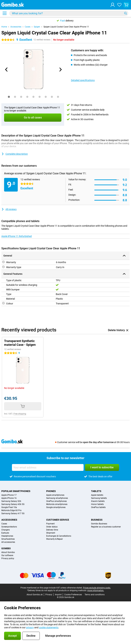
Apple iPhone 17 (9, 495)
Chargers (6, 530)
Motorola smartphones (57, 504)
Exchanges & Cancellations (59, 536)
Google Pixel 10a (9, 507)
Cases (28, 27)
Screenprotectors (9, 527)
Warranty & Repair (54, 539)
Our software (7, 555)
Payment (50, 524)
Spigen (37, 27)
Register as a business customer (106, 527)
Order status (52, 527)
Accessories (16, 27)
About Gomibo (8, 552)
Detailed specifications (83, 80)
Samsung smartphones (57, 498)
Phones (51, 491)
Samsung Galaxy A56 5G (13, 504)
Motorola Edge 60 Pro (11, 510)
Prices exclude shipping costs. (97, 588)
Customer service (58, 520)
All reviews (9, 209)
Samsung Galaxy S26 (11, 501)
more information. (96, 590)
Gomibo (6, 548)
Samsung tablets (99, 498)
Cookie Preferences (73, 595)
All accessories (8, 542)
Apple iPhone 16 (9, 498)
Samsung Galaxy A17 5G (13, 513)
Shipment (51, 533)
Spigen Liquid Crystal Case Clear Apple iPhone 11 (66, 27)
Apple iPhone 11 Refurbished (17, 236)
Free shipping (20, 414)
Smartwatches (8, 539)
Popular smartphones (16, 491)
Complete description (15, 154)
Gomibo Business (99, 524)
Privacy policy (8, 558)
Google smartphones (56, 507)
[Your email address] (48, 467)
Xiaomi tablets (98, 501)
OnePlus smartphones (56, 501)
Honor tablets (97, 504)
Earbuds (5, 533)
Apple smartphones (55, 495)
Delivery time (52, 530)
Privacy (49, 595)
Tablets (96, 491)
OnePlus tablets (98, 507)
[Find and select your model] (69, 13)
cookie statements (49, 627)
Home (4, 27)
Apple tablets (97, 495)
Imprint (58, 595)
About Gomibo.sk (35, 595)
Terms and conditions (95, 595)
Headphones (7, 536)
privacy (30, 627)
